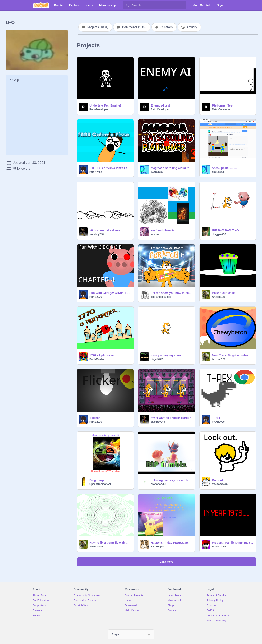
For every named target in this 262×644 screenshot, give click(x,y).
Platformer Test (223, 105)
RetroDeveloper (99, 109)
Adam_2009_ (220, 547)
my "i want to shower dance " (171, 418)
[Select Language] (131, 634)
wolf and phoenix (163, 230)
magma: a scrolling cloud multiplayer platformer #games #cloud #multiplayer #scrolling (171, 168)
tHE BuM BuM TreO (225, 230)
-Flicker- (95, 418)
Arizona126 (219, 297)
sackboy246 (97, 234)
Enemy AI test (160, 105)
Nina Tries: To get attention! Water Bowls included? (233, 355)
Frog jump (97, 480)
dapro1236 (157, 172)
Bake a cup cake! (224, 293)
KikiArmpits (158, 547)
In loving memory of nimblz (170, 480)
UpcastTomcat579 (100, 484)
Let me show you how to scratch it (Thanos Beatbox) (171, 293)
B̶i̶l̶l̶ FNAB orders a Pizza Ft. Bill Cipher (110, 168)
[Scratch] (41, 5)
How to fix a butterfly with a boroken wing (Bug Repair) (110, 543)
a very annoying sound (167, 355)
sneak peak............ (225, 168)
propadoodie (158, 484)
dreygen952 (219, 234)
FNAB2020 (96, 172)
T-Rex (216, 418)
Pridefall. (218, 480)
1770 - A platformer (103, 355)
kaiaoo (155, 234)
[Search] (127, 5)
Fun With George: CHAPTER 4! (110, 293)
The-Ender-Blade (161, 297)
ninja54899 (157, 359)
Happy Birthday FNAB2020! (170, 543)
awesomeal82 (220, 484)
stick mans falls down (105, 230)
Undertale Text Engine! (105, 105)
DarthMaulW (97, 359)
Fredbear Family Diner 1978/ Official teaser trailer (233, 543)
